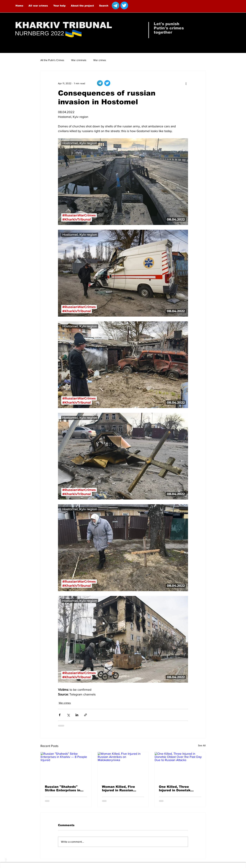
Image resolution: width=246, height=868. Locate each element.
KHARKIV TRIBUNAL (64, 25)
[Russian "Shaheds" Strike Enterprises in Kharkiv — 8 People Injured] (66, 766)
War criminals (79, 60)
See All (202, 745)
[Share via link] (85, 715)
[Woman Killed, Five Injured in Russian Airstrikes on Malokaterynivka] (123, 766)
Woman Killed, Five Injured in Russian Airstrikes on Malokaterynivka (118, 788)
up (6, 860)
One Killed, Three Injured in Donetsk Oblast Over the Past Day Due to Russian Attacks (177, 788)
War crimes (100, 60)
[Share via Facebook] (60, 715)
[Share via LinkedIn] (77, 715)
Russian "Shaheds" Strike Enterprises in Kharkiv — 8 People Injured (63, 788)
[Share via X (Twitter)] (68, 715)
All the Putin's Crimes (52, 60)
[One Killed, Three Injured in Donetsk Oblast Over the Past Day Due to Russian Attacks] (180, 766)
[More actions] (186, 83)
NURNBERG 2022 (40, 33)
